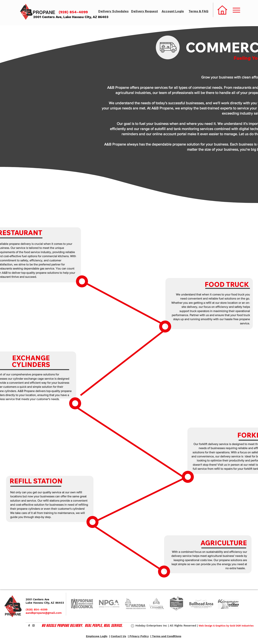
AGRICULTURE (224, 543)
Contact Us (118, 636)
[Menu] (237, 10)
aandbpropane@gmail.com (44, 613)
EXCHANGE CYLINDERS (31, 361)
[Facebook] (29, 625)
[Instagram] (33, 625)
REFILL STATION (36, 481)
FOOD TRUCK (227, 284)
